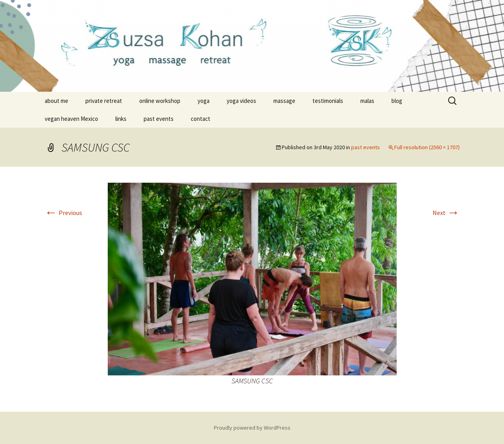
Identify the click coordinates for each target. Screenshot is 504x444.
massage (284, 101)
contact (201, 119)
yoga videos (241, 101)
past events (159, 119)
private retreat (104, 101)
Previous (63, 213)
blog (397, 101)
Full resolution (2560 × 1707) (427, 147)
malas (367, 101)
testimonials (328, 101)
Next (446, 213)
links (121, 119)
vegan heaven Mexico (71, 119)
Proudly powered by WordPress (252, 428)
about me (56, 101)
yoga (204, 101)
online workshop (160, 101)
